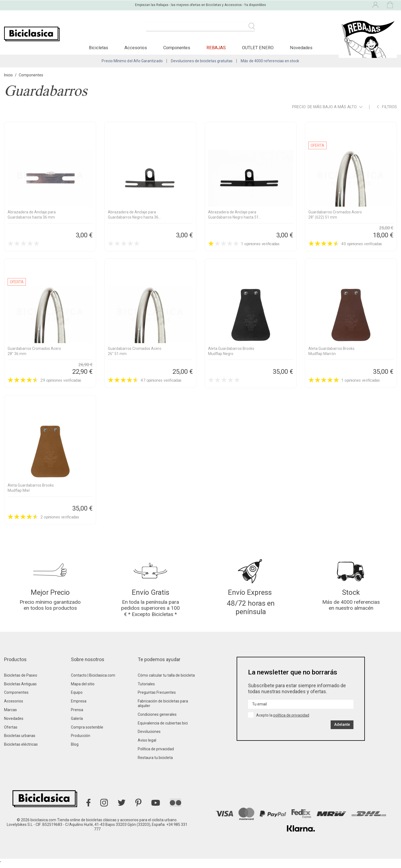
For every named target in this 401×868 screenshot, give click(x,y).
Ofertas (11, 732)
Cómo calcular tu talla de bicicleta (166, 680)
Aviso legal (147, 745)
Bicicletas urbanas (20, 740)
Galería (77, 723)
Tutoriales (146, 689)
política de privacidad (291, 720)
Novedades (14, 723)
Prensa (77, 714)
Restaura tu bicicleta (155, 762)
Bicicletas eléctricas (21, 749)
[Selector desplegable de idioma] (328, 5)
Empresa (79, 706)
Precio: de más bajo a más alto (327, 110)
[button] (98, 50)
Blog (75, 749)
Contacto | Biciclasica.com (93, 680)
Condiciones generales (157, 719)
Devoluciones (149, 736)
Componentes (16, 697)
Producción (81, 740)
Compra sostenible (87, 732)
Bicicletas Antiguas (20, 689)
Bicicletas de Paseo (21, 680)
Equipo (77, 697)
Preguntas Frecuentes (157, 697)
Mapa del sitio (83, 689)
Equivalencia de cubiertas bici (163, 728)
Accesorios (14, 706)
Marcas (10, 714)
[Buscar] (200, 29)
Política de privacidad (156, 754)
